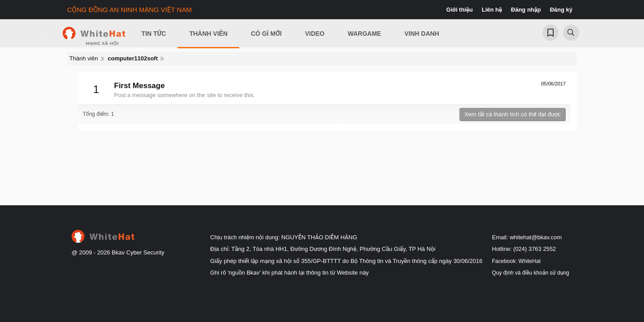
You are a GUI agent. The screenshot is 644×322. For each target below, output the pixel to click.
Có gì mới (266, 34)
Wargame (365, 34)
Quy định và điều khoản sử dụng (531, 273)
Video (315, 34)
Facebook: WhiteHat (516, 261)
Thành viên (208, 34)
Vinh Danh (422, 34)
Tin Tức (154, 34)
